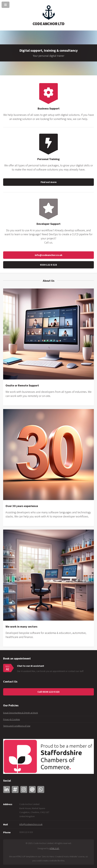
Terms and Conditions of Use (17, 726)
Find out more (49, 182)
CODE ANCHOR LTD (48, 24)
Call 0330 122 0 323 (48, 692)
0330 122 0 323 (48, 265)
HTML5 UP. (54, 848)
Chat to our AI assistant (31, 666)
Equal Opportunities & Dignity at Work (21, 713)
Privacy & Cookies (11, 719)
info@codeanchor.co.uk (49, 255)
